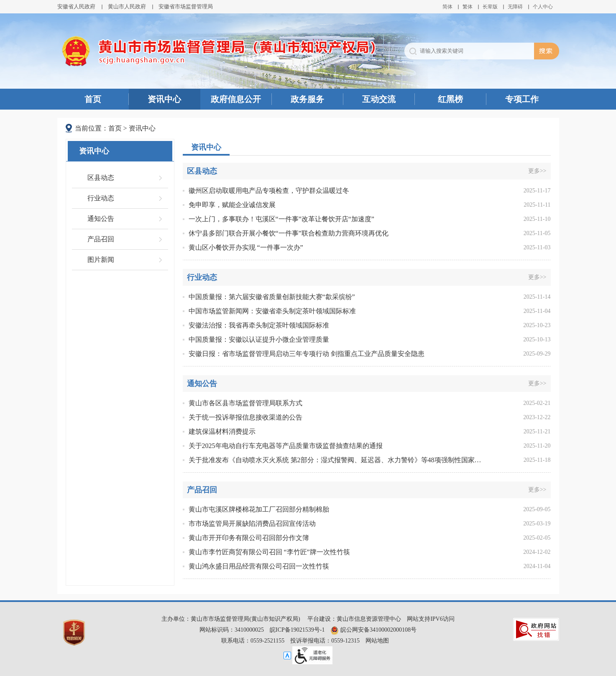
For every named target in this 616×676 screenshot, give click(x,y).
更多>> (537, 171)
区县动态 (101, 178)
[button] (490, 7)
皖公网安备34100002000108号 (373, 630)
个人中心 (543, 7)
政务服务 (307, 99)
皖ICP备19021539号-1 (297, 630)
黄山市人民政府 (127, 6)
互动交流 (379, 99)
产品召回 (101, 239)
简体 (447, 7)
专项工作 (522, 99)
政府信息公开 (236, 99)
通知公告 (101, 219)
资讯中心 (164, 99)
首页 (93, 99)
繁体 (468, 7)
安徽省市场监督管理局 (186, 6)
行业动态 (101, 198)
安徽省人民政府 (76, 6)
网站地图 (377, 641)
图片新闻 (101, 260)
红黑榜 (450, 99)
